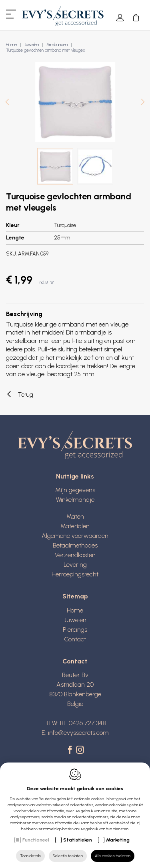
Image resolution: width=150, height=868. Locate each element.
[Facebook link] (71, 750)
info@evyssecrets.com (78, 733)
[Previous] (7, 103)
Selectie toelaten (68, 856)
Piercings (75, 630)
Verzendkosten (75, 555)
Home (11, 45)
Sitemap (75, 596)
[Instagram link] (80, 750)
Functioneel (36, 840)
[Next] (143, 103)
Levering (75, 565)
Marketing (118, 840)
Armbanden (57, 45)
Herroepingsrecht (75, 574)
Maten (75, 516)
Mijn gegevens (75, 490)
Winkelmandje (75, 500)
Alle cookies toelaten (113, 856)
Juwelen (32, 45)
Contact (75, 639)
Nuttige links (75, 476)
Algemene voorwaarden (75, 536)
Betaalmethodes (75, 545)
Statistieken (78, 840)
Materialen (75, 526)
